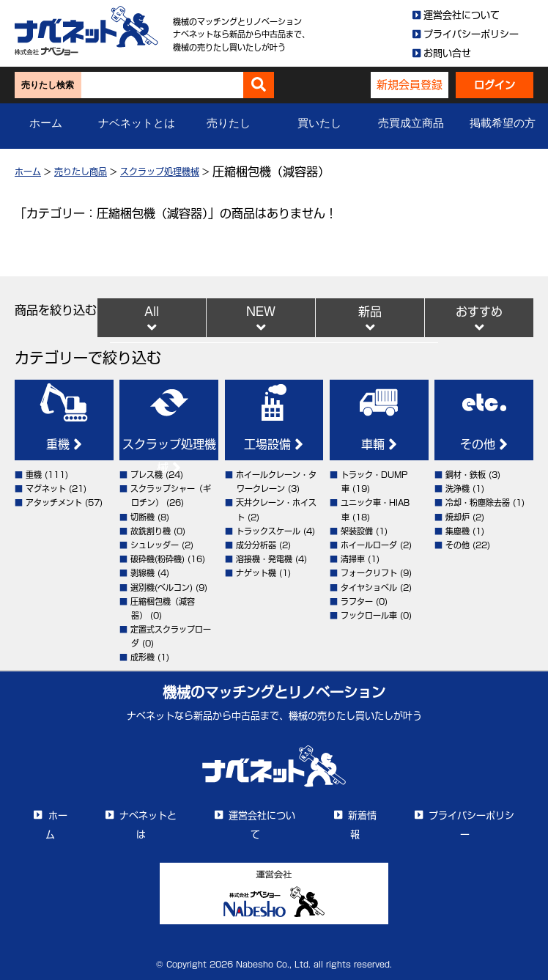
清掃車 (353, 559)
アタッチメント (54, 502)
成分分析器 (256, 545)
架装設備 (357, 531)
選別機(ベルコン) (162, 587)
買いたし (319, 123)
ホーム (46, 123)
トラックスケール (268, 531)
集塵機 (458, 531)
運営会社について (462, 15)
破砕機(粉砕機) (158, 559)
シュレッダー (155, 545)
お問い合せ (447, 53)
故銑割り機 (151, 531)
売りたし (229, 123)
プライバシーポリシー (471, 34)
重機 (64, 444)
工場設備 (274, 444)
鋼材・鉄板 (466, 475)
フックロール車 (369, 615)
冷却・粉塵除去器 (478, 502)
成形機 (142, 657)
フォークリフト (369, 573)
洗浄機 (458, 489)
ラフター (357, 601)
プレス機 (147, 475)
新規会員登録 (410, 85)
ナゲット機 (256, 573)
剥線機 (142, 573)
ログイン (495, 85)
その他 (484, 444)
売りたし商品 (81, 172)
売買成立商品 (411, 123)
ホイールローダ (369, 545)
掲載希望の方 (503, 123)
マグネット (46, 489)
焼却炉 (458, 517)
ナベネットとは (137, 123)
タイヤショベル (369, 587)
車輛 (379, 444)
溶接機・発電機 (264, 559)
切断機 (142, 517)
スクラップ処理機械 (160, 172)
